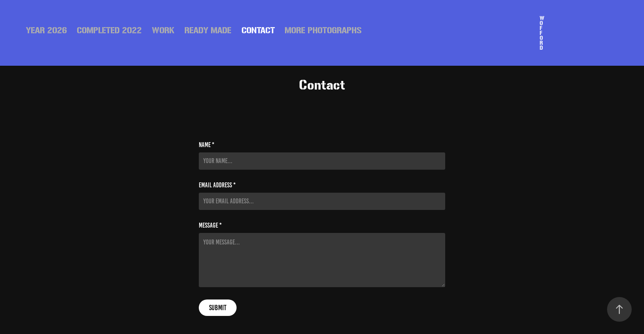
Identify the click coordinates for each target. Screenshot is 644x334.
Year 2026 (46, 30)
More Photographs (323, 30)
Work (163, 30)
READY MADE (208, 30)
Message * (210, 226)
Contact (258, 30)
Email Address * (217, 185)
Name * (207, 145)
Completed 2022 (109, 30)
